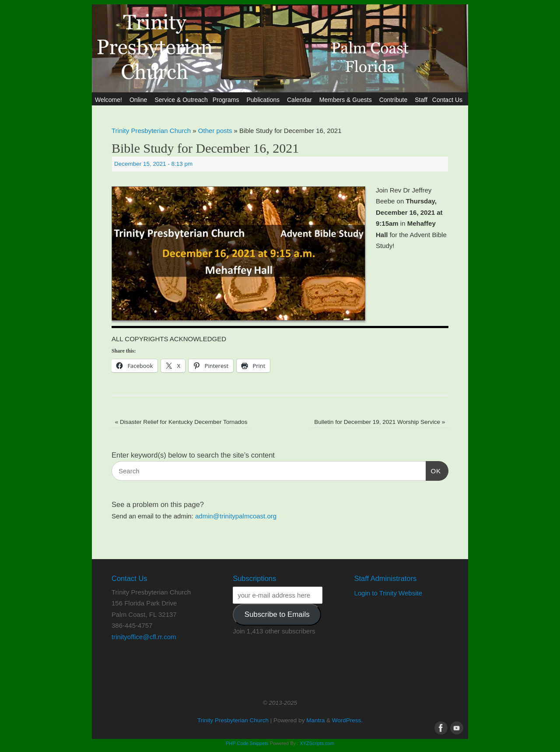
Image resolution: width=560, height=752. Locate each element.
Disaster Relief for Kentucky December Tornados (181, 422)
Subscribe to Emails (277, 614)
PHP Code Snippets (247, 743)
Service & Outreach (181, 100)
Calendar (301, 100)
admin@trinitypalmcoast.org (236, 516)
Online (140, 100)
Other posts (215, 131)
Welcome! (110, 100)
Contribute (395, 100)
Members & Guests (347, 100)
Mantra (315, 720)
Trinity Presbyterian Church (151, 131)
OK (434, 470)
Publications (264, 100)
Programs (227, 100)
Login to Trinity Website (388, 593)
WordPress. (347, 720)
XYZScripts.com (317, 743)
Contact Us (449, 100)
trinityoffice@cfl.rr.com (144, 637)
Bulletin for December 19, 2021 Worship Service (380, 422)
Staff (421, 100)
